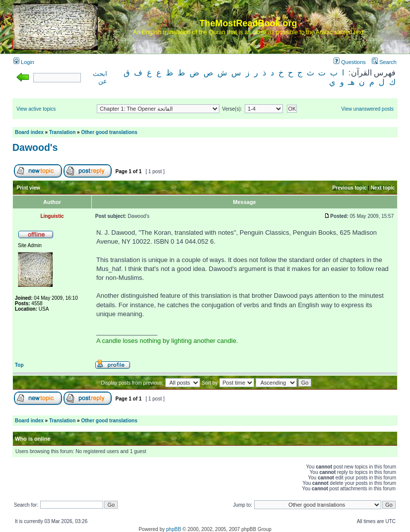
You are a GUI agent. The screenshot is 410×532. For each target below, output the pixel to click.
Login (24, 62)
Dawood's (35, 147)
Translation (62, 132)
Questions (350, 62)
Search (384, 62)
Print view (29, 188)
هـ (351, 82)
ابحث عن (100, 78)
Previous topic (350, 188)
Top (19, 365)
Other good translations (109, 132)
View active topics (36, 109)
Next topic (383, 188)
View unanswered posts (368, 109)
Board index (29, 132)
